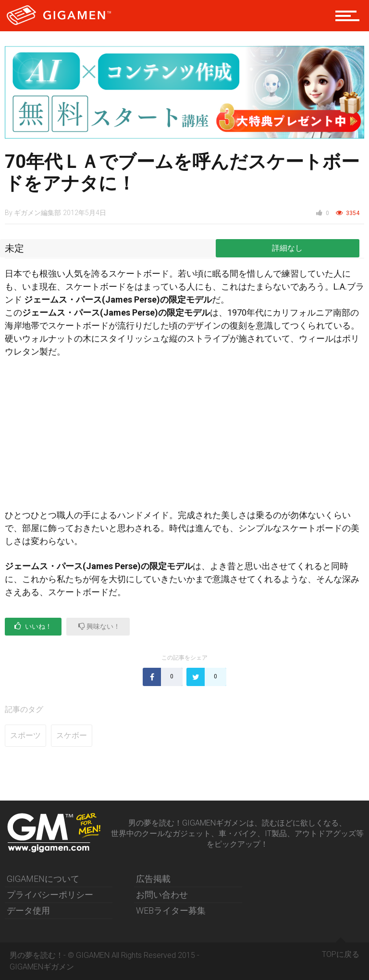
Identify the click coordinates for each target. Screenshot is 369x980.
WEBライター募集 (171, 910)
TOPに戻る (341, 951)
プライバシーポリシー (50, 895)
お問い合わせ (162, 895)
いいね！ (33, 626)
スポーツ (25, 735)
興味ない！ (99, 626)
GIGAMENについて (43, 879)
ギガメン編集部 (37, 213)
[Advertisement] (184, 437)
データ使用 (28, 910)
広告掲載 (153, 879)
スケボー (72, 735)
